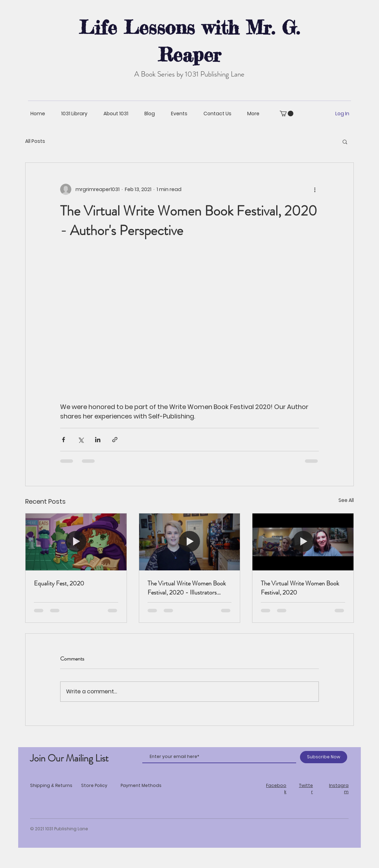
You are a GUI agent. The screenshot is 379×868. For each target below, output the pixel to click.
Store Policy (94, 785)
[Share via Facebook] (63, 440)
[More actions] (315, 189)
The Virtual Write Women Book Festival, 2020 (300, 588)
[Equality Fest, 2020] (76, 542)
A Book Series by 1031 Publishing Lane (189, 74)
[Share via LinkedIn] (98, 440)
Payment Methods (141, 785)
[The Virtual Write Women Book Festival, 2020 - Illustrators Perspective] (190, 542)
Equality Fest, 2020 (59, 583)
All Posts (35, 141)
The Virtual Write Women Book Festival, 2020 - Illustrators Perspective (187, 588)
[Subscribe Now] (324, 757)
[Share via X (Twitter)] (81, 440)
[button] (287, 114)
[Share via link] (115, 440)
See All (346, 500)
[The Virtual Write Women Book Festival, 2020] (303, 542)
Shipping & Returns (51, 785)
